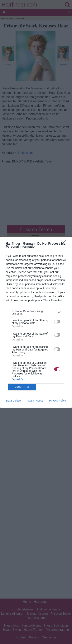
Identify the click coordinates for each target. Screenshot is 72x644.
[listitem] (36, 313)
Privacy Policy (58, 401)
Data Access (36, 401)
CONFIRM (22, 387)
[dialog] (36, 322)
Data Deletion (14, 401)
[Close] (65, 244)
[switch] (57, 322)
